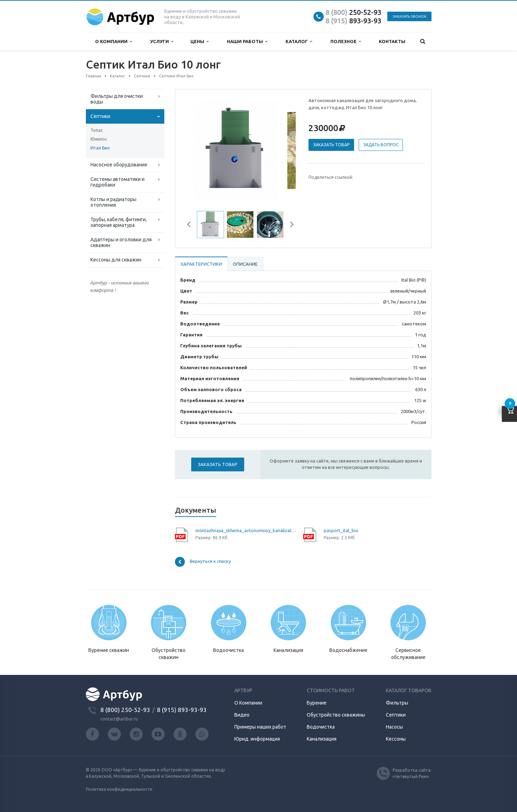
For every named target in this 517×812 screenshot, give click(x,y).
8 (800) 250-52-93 (125, 710)
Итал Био (100, 148)
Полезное (346, 42)
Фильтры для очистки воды (117, 99)
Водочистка (321, 727)
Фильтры (397, 703)
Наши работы (247, 42)
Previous (192, 225)
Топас (97, 130)
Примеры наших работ (260, 727)
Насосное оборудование (119, 165)
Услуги (162, 42)
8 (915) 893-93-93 (182, 710)
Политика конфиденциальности (119, 789)
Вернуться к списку (203, 562)
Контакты (392, 41)
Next (289, 225)
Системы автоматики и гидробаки (117, 182)
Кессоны (396, 739)
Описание (245, 264)
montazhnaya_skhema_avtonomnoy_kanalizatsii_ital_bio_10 (247, 530)
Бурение (317, 703)
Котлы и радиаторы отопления (113, 202)
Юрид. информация (257, 739)
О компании (113, 42)
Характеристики (201, 264)
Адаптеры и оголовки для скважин (121, 242)
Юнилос (99, 139)
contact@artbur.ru (119, 719)
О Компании (248, 703)
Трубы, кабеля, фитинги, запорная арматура (119, 222)
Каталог (299, 42)
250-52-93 (353, 12)
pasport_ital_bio (341, 530)
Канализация (322, 739)
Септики (100, 116)
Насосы (394, 727)
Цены (199, 42)
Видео (242, 715)
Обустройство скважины (336, 715)
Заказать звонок (409, 16)
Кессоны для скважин (116, 260)
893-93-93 (353, 21)
